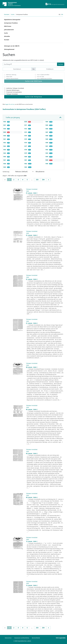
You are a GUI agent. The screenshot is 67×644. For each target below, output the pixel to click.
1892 (47, 150)
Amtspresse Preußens (11, 23)
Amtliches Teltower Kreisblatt (15, 88)
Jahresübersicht (9, 30)
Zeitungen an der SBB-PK (12, 46)
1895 (47, 160)
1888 (47, 136)
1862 (5, 143)
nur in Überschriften (43, 75)
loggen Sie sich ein (10, 104)
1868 (5, 164)
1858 (5, 129)
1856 (5, 122)
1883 (26, 167)
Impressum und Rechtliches (22, 638)
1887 (47, 132)
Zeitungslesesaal (9, 49)
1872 (26, 129)
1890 (47, 143)
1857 (5, 125)
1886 (47, 129)
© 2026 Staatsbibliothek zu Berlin (22, 641)
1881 (26, 160)
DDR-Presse (8, 26)
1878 (26, 150)
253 (37, 180)
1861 (5, 139)
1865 (5, 153)
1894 (47, 157)
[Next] (48, 180)
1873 (26, 132)
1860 (5, 136)
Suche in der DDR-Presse (34, 81)
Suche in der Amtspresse (34, 97)
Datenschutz (8, 638)
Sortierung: (6, 172)
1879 (26, 153)
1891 (47, 146)
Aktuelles (7, 36)
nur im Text (40, 77)
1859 (5, 132)
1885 (47, 125)
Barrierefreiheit (36, 638)
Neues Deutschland (12, 79)
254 (43, 180)
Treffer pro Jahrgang (13, 118)
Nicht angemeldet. (61, 638)
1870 (26, 122)
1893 (47, 153)
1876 (26, 143)
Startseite (7, 14)
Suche (13, 14)
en (62, 14)
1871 (26, 125)
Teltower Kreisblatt (12, 94)
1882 (26, 164)
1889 (47, 139)
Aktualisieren (40, 172)
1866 (5, 157)
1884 (47, 122)
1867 (5, 160)
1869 (5, 167)
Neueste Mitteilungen (13, 90)
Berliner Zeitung (11, 75)
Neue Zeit (9, 77)
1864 (5, 150)
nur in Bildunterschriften (45, 79)
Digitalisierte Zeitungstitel (12, 20)
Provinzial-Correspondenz (14, 92)
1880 (26, 157)
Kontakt (7, 40)
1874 (26, 136)
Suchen (61, 64)
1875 (26, 139)
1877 (26, 146)
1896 (47, 164)
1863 (5, 146)
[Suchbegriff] (30, 64)
